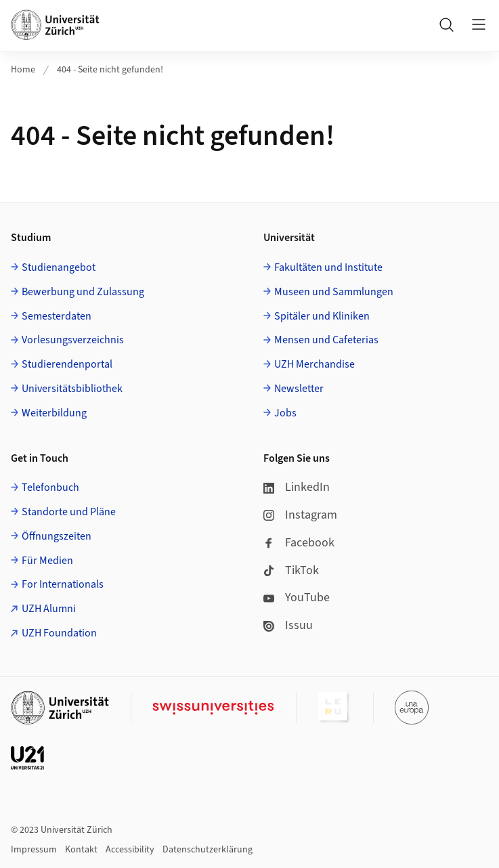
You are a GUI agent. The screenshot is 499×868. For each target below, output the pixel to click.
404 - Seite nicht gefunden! (110, 70)
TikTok (291, 570)
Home (23, 70)
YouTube (297, 598)
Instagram (300, 515)
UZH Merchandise (314, 364)
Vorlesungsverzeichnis (73, 340)
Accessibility (130, 850)
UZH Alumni (49, 609)
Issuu (288, 625)
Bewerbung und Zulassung (83, 292)
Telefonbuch (50, 487)
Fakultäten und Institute (328, 267)
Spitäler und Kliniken (322, 316)
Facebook (299, 543)
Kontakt (81, 850)
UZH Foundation (59, 633)
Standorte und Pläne (69, 512)
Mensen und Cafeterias (326, 340)
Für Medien (47, 561)
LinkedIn (297, 487)
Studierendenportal (67, 364)
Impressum (34, 850)
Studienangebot (59, 267)
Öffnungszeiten (57, 536)
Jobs (285, 413)
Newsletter (299, 389)
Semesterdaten (57, 316)
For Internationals (63, 584)
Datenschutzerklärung (208, 850)
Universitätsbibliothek (72, 389)
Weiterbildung (54, 413)
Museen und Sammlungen (334, 292)
